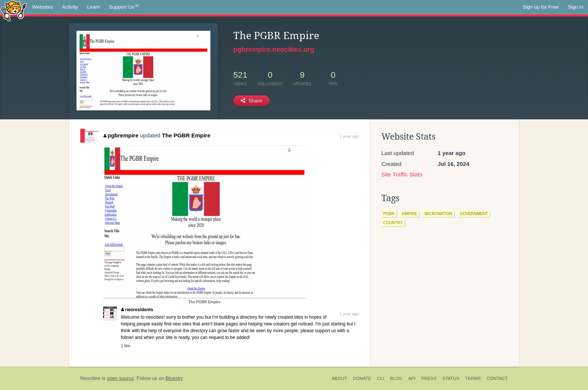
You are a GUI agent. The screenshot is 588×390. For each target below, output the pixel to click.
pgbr (389, 214)
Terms (473, 378)
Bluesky (174, 378)
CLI (381, 378)
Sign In (576, 7)
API (412, 378)
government (474, 214)
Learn (94, 7)
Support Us (124, 7)
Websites (43, 7)
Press (429, 378)
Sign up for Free (541, 7)
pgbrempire (121, 135)
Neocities (90, 378)
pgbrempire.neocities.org (274, 50)
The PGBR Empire (186, 135)
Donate (362, 378)
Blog (396, 378)
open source (120, 378)
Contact (497, 378)
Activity (70, 7)
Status (451, 378)
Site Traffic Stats (402, 174)
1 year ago (349, 136)
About (340, 378)
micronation (438, 214)
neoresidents (137, 310)
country (393, 223)
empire (409, 214)
